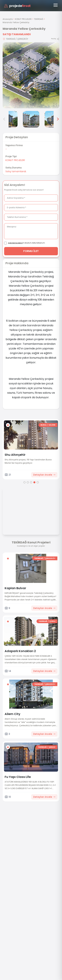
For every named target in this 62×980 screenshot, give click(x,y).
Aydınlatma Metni (15, 243)
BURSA (43, 425)
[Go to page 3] (31, 482)
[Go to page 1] (24, 482)
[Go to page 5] (38, 482)
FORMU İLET (31, 251)
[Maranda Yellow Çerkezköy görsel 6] (53, 119)
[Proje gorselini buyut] (31, 75)
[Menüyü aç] (56, 5)
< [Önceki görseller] (4, 119)
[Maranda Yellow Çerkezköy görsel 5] (31, 119)
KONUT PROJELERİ (23, 19)
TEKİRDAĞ (39, 19)
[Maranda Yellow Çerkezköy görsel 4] (9, 119)
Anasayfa (8, 19)
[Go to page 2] (28, 482)
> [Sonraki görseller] (58, 119)
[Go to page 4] (34, 482)
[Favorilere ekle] (8, 425)
